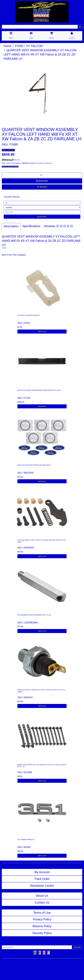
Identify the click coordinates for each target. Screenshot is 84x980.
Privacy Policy (42, 919)
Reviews (58, 226)
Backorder (42, 181)
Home (7, 46)
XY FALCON (34, 46)
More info (11, 160)
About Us (42, 896)
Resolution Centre (42, 886)
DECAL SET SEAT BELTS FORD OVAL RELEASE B (34, 465)
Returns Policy (42, 926)
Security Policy (42, 933)
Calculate (42, 217)
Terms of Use (42, 913)
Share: (8, 150)
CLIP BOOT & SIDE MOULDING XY (29, 315)
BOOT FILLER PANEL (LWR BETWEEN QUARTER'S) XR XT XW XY (39, 390)
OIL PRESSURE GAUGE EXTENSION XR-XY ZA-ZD (34, 615)
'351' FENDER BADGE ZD (26, 840)
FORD (19, 46)
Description (11, 226)
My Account (42, 872)
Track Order (42, 879)
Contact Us (42, 902)
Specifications (31, 226)
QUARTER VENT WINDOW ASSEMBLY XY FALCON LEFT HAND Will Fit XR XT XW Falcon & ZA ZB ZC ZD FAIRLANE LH (40, 54)
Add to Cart (42, 332)
